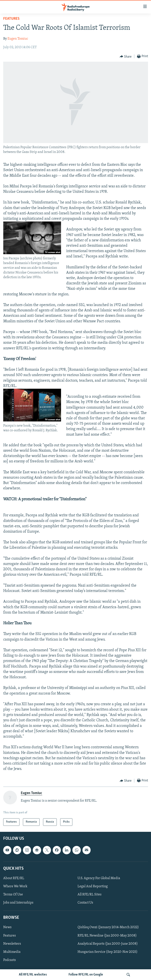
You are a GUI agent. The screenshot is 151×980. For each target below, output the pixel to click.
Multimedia (12, 952)
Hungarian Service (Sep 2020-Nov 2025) (108, 952)
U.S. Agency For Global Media (99, 878)
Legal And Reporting (93, 886)
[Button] (126, 57)
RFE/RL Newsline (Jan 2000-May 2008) (107, 935)
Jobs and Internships (18, 903)
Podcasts (10, 960)
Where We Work (15, 886)
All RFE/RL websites (33, 975)
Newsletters (12, 944)
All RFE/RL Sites (90, 895)
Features (11, 19)
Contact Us (85, 903)
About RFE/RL (14, 878)
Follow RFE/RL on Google (86, 975)
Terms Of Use (13, 895)
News (7, 927)
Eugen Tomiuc (18, 39)
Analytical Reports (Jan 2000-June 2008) (108, 944)
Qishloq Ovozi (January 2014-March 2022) (108, 927)
